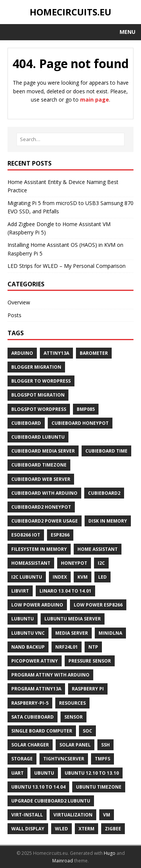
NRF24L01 (67, 647)
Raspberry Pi (88, 689)
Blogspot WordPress (39, 409)
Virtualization (73, 815)
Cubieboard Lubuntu (38, 437)
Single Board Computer (42, 731)
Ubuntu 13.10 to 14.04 (38, 787)
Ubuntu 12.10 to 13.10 (92, 773)
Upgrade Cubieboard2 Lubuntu (51, 801)
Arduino (22, 353)
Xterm (86, 829)
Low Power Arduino (37, 605)
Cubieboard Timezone (39, 465)
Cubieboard (26, 423)
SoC (87, 731)
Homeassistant (31, 563)
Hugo (110, 853)
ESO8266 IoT (26, 535)
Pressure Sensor (90, 661)
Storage (22, 759)
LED (102, 577)
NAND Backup (28, 647)
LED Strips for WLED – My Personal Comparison (67, 266)
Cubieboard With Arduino (44, 493)
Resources (72, 703)
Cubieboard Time (106, 451)
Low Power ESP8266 (98, 605)
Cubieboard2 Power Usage (45, 521)
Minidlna (110, 633)
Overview (19, 302)
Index (60, 577)
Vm (107, 815)
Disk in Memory (108, 521)
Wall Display (28, 829)
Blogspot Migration (38, 395)
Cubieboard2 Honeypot (41, 507)
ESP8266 (60, 535)
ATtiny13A (56, 353)
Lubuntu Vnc (28, 633)
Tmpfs (102, 759)
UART (17, 773)
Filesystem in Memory (39, 549)
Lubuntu (23, 619)
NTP (93, 647)
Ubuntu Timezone (99, 787)
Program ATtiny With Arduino (50, 675)
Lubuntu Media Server (73, 619)
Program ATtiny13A (36, 689)
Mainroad (63, 861)
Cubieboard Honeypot (80, 423)
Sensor (74, 717)
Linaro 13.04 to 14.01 (65, 591)
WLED (61, 829)
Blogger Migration (36, 367)
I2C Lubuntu (27, 577)
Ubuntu (44, 773)
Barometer (94, 353)
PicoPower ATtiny (35, 661)
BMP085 (86, 409)
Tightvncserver (64, 759)
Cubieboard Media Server (43, 451)
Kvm (83, 577)
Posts (14, 315)
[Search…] (70, 139)
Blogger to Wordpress (41, 381)
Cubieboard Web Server (41, 479)
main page (95, 100)
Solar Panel (75, 745)
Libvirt (20, 591)
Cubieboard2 (104, 493)
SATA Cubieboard (33, 717)
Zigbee (113, 829)
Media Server (72, 633)
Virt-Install (27, 815)
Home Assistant (98, 549)
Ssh (105, 745)
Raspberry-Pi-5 (30, 703)
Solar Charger (30, 745)
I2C (101, 563)
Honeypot (74, 563)
